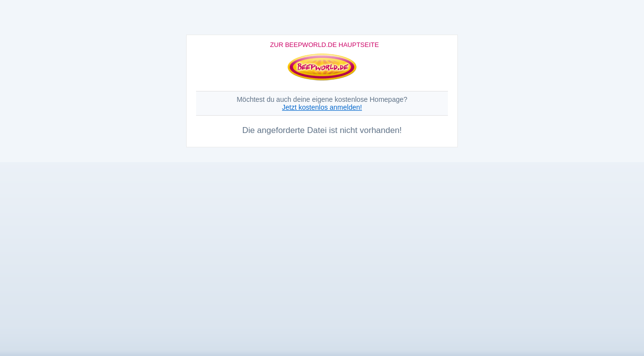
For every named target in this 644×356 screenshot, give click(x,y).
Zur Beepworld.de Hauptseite (324, 45)
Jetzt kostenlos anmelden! (322, 107)
